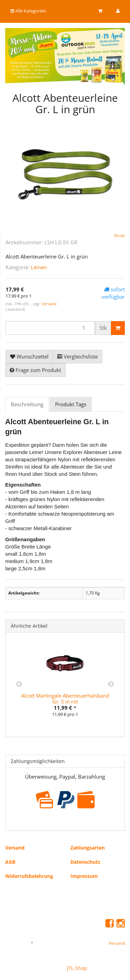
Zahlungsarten (88, 848)
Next (111, 684)
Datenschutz (85, 862)
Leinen (39, 267)
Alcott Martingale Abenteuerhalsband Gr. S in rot (65, 698)
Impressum (84, 876)
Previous (19, 684)
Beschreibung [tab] (27, 404)
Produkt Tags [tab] (71, 404)
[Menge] (50, 328)
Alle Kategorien (28, 11)
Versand (49, 304)
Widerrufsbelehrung (29, 876)
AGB (10, 862)
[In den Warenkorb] (118, 328)
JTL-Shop (77, 968)
